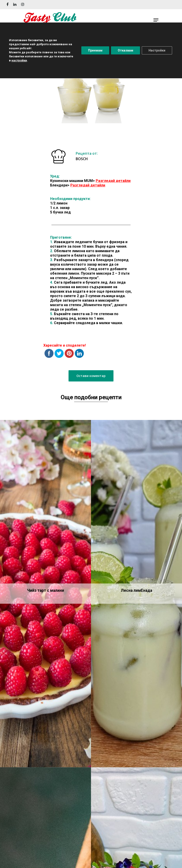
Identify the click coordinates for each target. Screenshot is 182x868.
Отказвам (125, 50)
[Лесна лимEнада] (136, 594)
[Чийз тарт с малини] (45, 594)
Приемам (95, 50)
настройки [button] (19, 60)
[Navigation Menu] (156, 20)
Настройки (157, 50)
